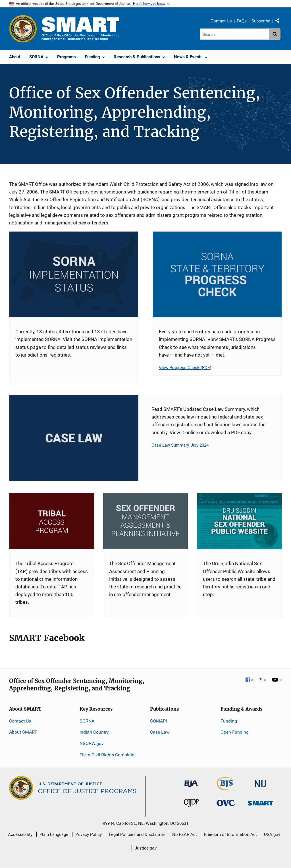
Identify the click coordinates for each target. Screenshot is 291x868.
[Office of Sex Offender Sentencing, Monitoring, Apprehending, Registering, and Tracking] (260, 802)
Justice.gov (146, 848)
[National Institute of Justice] (260, 781)
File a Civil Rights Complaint (108, 755)
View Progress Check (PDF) (185, 368)
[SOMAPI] (145, 521)
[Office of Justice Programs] (23, 29)
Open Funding (235, 732)
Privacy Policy (89, 834)
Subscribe (261, 21)
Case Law (160, 732)
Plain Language (54, 834)
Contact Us (221, 21)
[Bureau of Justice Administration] (191, 781)
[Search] (235, 34)
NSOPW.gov (92, 743)
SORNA (87, 721)
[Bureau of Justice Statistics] (226, 788)
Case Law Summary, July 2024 (180, 445)
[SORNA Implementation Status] (74, 274)
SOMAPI (158, 721)
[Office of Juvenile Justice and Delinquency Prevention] (191, 804)
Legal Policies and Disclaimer (137, 834)
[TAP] (52, 521)
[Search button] (275, 34)
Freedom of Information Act (230, 834)
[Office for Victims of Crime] (226, 803)
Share (279, 22)
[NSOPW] (239, 521)
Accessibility (20, 834)
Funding (229, 721)
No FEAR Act (185, 834)
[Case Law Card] (74, 438)
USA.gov (272, 834)
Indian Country (94, 732)
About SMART (23, 732)
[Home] (80, 29)
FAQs (242, 21)
